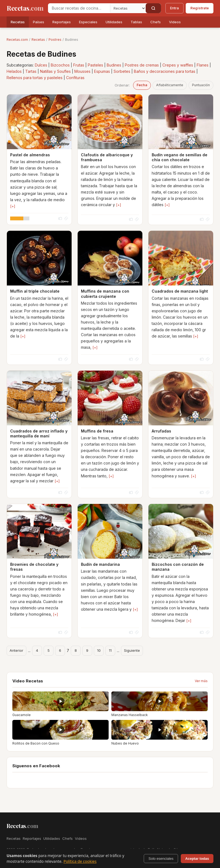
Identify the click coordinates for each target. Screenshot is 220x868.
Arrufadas (161, 431)
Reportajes (62, 22)
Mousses (82, 71)
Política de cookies (80, 861)
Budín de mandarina (100, 564)
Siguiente (132, 650)
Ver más (201, 681)
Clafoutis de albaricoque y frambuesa (107, 157)
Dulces (41, 65)
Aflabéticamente (170, 85)
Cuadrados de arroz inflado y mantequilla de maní (39, 433)
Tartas (31, 71)
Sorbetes (122, 71)
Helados (14, 71)
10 (99, 650)
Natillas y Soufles (55, 71)
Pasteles (95, 65)
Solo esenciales (161, 859)
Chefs (156, 22)
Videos (175, 22)
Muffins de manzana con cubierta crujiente (105, 294)
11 (110, 650)
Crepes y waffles (178, 65)
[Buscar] (153, 8)
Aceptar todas (197, 859)
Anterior (16, 650)
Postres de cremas (142, 65)
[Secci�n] (128, 8)
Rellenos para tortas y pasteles (35, 78)
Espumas (102, 71)
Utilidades (114, 22)
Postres (55, 40)
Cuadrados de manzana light (180, 291)
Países (39, 22)
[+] (13, 206)
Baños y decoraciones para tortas (165, 71)
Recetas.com (17, 40)
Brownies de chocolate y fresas (34, 567)
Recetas (18, 22)
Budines (114, 65)
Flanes (203, 65)
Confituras (75, 78)
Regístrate (200, 8)
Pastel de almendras (30, 155)
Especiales (88, 22)
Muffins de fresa (97, 431)
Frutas (79, 65)
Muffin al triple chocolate (35, 291)
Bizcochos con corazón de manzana (178, 567)
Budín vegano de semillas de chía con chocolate (180, 157)
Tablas (136, 22)
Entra (174, 8)
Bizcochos (60, 65)
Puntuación (201, 85)
